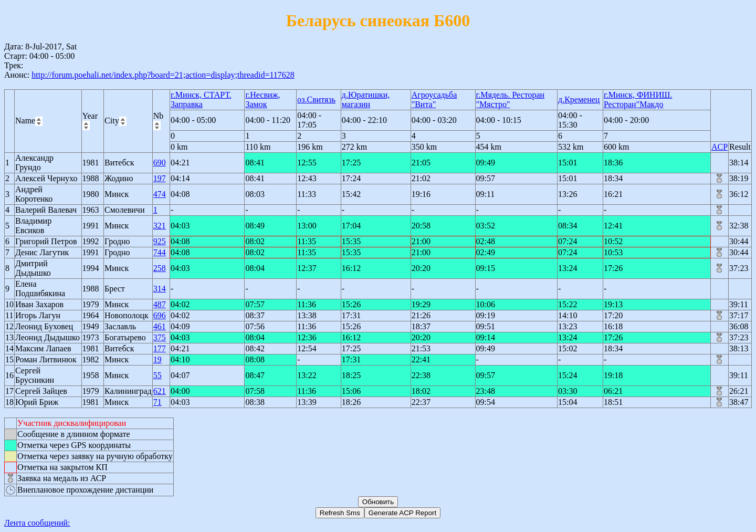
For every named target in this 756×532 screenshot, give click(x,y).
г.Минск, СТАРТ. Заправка (201, 100)
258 (160, 268)
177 (160, 348)
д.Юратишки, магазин (366, 100)
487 (160, 304)
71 (157, 402)
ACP (720, 147)
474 (160, 194)
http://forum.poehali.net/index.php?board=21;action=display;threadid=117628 (163, 75)
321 (160, 226)
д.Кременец (579, 100)
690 (160, 163)
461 (160, 326)
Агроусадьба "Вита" (434, 100)
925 (160, 241)
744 (160, 252)
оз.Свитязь (316, 100)
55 (157, 375)
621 (160, 391)
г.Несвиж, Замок (262, 100)
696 (160, 315)
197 (160, 178)
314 (160, 289)
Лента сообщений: (37, 523)
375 (160, 337)
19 (157, 359)
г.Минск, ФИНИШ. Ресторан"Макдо (638, 100)
